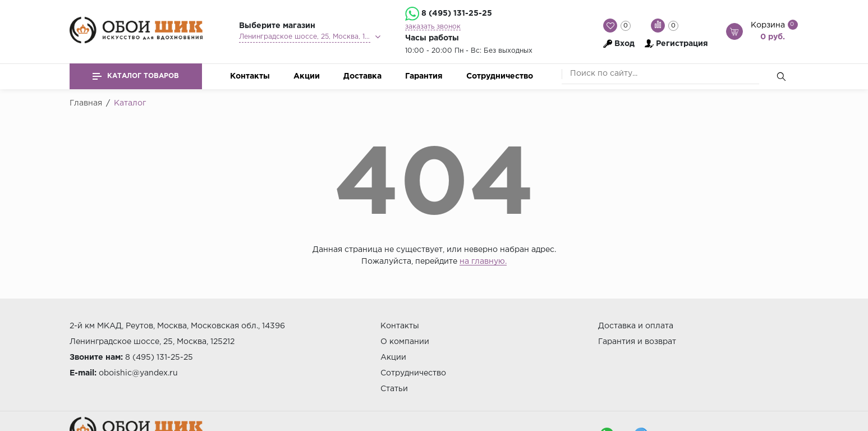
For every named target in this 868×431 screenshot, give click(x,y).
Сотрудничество (500, 76)
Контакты (250, 76)
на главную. (483, 262)
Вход (624, 44)
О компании (405, 342)
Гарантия (424, 76)
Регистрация (682, 44)
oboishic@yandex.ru (138, 373)
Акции (307, 76)
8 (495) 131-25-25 (457, 13)
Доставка (362, 76)
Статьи (394, 389)
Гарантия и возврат (637, 342)
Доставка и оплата (636, 326)
